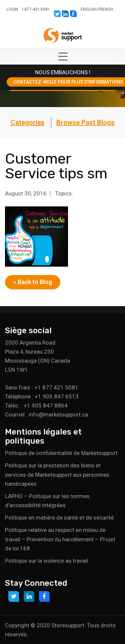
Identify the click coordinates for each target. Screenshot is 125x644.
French (105, 9)
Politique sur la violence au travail (46, 561)
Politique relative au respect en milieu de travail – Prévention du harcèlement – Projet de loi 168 (60, 539)
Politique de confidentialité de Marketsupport (61, 453)
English (88, 9)
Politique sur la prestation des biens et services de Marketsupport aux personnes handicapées (57, 474)
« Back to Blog (33, 282)
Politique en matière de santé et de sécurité (59, 518)
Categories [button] (28, 122)
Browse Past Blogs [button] (85, 122)
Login (12, 9)
